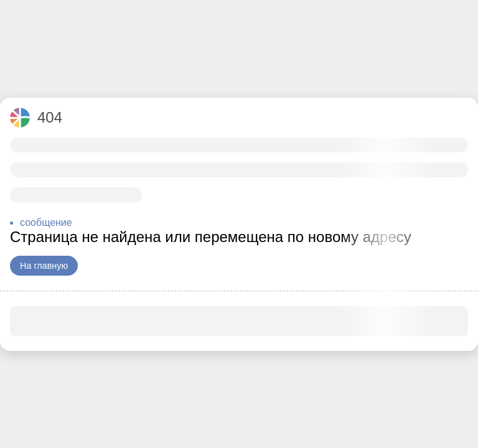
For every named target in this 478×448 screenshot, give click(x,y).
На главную (44, 266)
